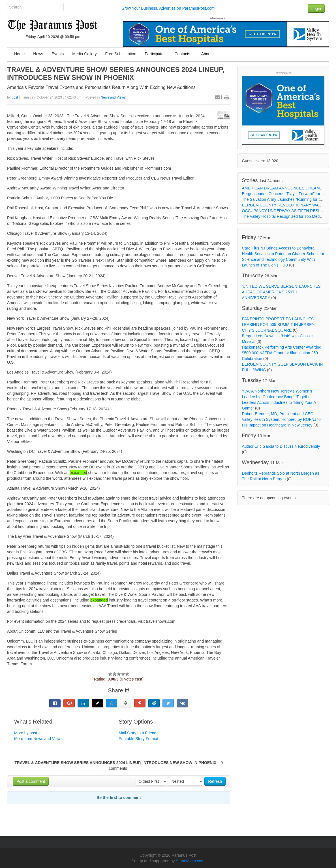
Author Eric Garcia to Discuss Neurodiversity (281, 446)
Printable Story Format (138, 739)
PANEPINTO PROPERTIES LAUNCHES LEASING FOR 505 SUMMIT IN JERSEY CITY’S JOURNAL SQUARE (278, 325)
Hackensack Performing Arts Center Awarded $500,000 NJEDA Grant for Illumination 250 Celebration (282, 353)
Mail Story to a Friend (137, 733)
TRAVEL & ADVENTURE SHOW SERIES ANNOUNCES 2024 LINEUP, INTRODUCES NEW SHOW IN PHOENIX (116, 73)
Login (316, 8)
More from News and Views (38, 739)
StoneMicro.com (190, 861)
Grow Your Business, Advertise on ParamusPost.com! (169, 8)
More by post (26, 733)
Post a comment (31, 781)
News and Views (113, 97)
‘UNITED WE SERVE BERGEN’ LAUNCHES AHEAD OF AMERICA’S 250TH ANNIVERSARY (281, 292)
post (15, 97)
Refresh (215, 781)
